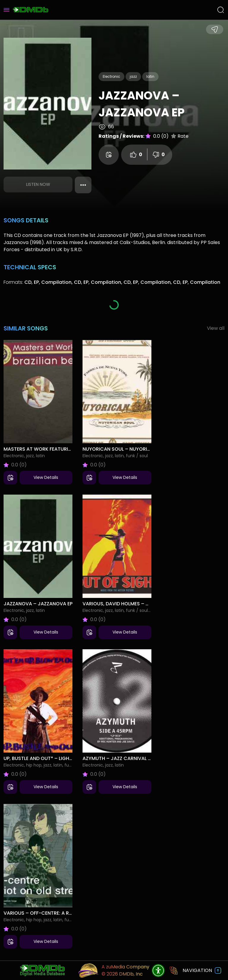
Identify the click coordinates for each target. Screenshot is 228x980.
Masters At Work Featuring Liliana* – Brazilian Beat (70, 449)
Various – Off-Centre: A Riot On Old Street (58, 913)
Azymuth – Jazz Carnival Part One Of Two (137, 758)
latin (150, 76)
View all (216, 328)
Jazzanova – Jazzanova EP (38, 604)
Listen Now (38, 184)
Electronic (111, 76)
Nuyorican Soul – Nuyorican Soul (127, 449)
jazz (133, 76)
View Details (46, 477)
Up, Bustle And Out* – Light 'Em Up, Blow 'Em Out (64, 758)
